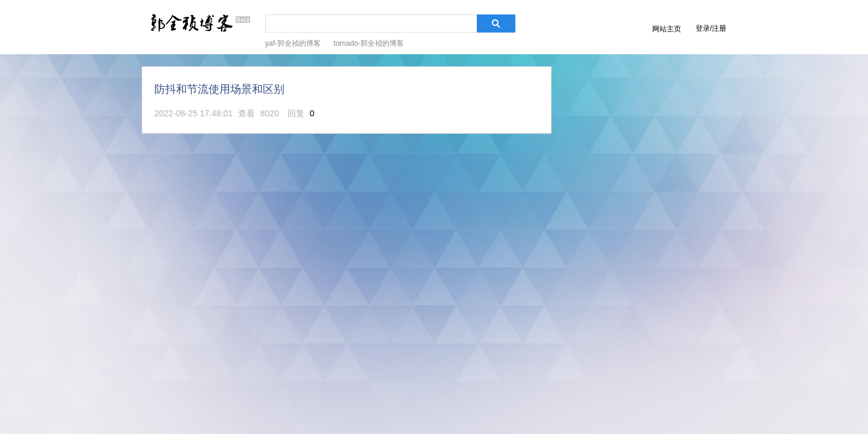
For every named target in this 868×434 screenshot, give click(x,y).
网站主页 (667, 29)
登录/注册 (711, 28)
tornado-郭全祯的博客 (369, 43)
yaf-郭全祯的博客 (293, 43)
